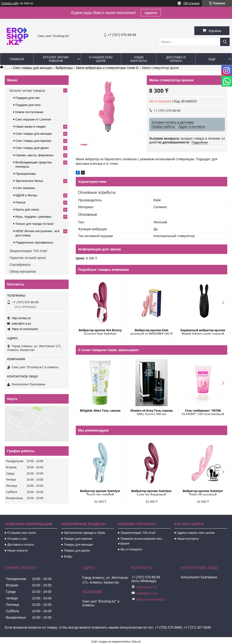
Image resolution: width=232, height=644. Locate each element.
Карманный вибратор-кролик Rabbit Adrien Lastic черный (203, 332)
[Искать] (225, 42)
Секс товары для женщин (33, 68)
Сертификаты (20, 265)
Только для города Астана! (34, 224)
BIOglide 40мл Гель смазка (100, 411)
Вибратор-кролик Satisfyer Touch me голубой (100, 493)
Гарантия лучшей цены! (28, 258)
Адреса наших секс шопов (196, 533)
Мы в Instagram (131, 549)
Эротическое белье (29, 181)
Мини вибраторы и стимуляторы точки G (107, 68)
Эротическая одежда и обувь (85, 533)
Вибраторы (64, 68)
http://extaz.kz (21, 318)
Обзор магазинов (23, 271)
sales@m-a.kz (21, 324)
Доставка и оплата (176, 59)
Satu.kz (136, 642)
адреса (151, 13)
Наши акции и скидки (30, 126)
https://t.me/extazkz (25, 329)
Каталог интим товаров (56, 59)
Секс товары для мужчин (33, 141)
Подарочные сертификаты (34, 242)
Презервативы (26, 174)
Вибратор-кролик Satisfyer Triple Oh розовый (203, 493)
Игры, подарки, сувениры (33, 217)
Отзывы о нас (17, 539)
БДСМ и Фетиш (26, 195)
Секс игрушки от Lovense (33, 119)
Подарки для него (28, 105)
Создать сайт (10, 3)
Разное (20, 202)
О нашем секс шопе (101, 59)
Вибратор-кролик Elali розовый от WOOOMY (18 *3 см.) (152, 332)
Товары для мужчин (78, 539)
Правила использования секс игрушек (140, 541)
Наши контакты (139, 59)
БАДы (68, 556)
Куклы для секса (27, 209)
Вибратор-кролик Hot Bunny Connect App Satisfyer (100, 332)
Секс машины (25, 188)
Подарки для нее (27, 98)
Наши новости (18, 550)
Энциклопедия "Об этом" (29, 251)
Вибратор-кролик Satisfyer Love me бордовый (152, 493)
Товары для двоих (77, 550)
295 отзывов (191, 3)
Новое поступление (29, 112)
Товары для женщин (78, 545)
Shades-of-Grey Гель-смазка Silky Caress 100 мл (151, 412)
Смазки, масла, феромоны (34, 155)
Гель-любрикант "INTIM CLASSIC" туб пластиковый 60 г (203, 413)
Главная (17, 59)
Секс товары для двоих (32, 148)
